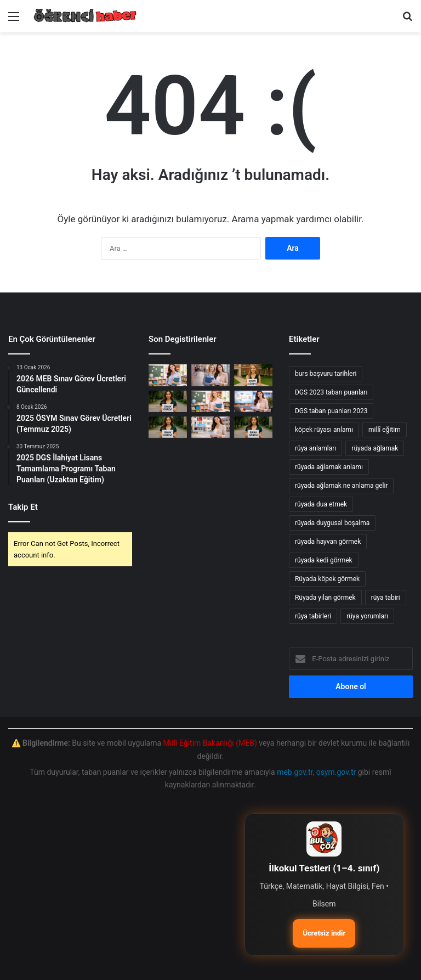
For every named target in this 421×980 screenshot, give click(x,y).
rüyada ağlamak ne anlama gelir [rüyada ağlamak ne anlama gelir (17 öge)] (342, 486)
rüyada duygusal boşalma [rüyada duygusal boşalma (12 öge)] (332, 523)
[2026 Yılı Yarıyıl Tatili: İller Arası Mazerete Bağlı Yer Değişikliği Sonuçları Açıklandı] (168, 375)
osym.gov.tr (336, 772)
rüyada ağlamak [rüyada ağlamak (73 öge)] (375, 448)
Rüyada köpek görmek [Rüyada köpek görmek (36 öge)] (327, 579)
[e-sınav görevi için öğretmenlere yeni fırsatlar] (253, 427)
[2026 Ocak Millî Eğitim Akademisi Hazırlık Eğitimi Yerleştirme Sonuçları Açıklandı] (210, 375)
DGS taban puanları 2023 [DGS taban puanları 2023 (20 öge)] (331, 411)
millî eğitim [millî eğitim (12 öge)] (385, 430)
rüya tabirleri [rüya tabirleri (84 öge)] (313, 616)
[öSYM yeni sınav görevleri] (168, 427)
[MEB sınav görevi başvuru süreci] (253, 375)
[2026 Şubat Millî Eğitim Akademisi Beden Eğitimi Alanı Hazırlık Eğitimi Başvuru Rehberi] (210, 401)
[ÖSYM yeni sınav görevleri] (168, 401)
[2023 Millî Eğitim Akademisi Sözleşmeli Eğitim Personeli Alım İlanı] (253, 401)
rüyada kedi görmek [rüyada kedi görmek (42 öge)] (324, 560)
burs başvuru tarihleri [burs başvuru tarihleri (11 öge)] (326, 374)
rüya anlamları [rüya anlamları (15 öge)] (315, 448)
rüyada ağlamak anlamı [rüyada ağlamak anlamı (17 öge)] (329, 467)
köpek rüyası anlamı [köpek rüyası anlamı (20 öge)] (324, 430)
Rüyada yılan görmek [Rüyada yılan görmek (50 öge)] (325, 598)
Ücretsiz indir (324, 933)
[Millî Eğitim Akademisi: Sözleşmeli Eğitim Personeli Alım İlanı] (210, 427)
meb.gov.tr (295, 772)
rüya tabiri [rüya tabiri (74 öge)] (386, 598)
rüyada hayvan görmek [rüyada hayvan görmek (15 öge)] (328, 542)
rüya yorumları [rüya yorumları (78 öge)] (367, 616)
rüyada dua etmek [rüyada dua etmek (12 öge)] (321, 504)
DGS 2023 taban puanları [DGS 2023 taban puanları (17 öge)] (331, 392)
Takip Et (23, 507)
